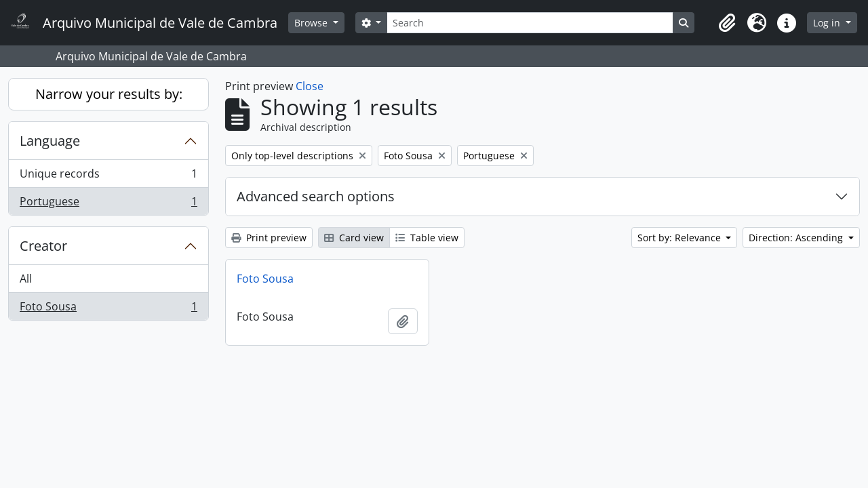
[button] (727, 23)
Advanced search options (316, 196)
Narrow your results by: (109, 94)
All (26, 279)
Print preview (269, 238)
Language (50, 141)
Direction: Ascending (797, 238)
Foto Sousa (108, 309)
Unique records (108, 177)
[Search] (530, 23)
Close (310, 86)
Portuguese (108, 204)
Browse (312, 23)
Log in (828, 23)
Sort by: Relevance (680, 238)
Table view (427, 238)
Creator (43, 246)
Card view (354, 238)
